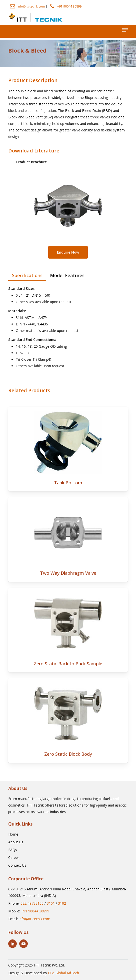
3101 (51, 903)
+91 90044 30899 (69, 6)
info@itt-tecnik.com (31, 6)
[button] (125, 30)
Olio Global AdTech (63, 973)
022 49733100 (32, 903)
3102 (62, 903)
